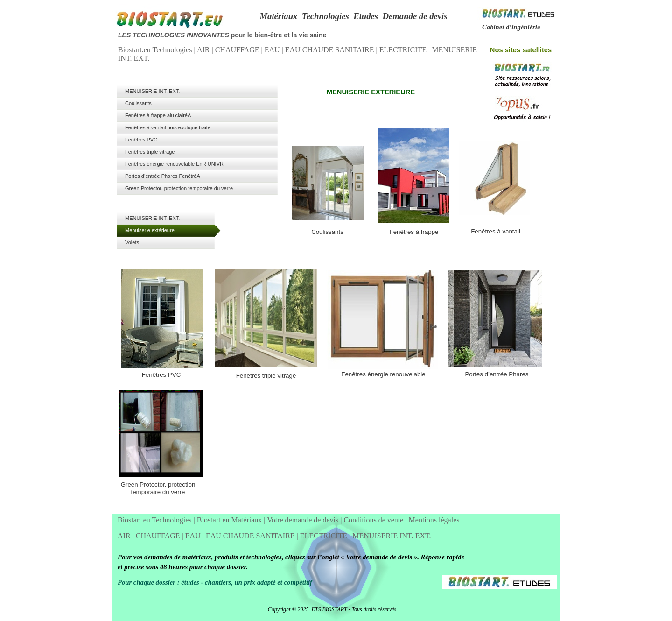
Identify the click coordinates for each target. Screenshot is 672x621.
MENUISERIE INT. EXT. (392, 536)
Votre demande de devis (304, 520)
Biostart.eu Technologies (156, 50)
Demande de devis (415, 16)
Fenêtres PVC (161, 375)
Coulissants (327, 232)
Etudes (366, 16)
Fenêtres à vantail (496, 231)
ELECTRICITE (404, 50)
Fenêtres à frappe (414, 232)
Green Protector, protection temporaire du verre (158, 488)
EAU (273, 50)
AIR (204, 50)
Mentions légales (434, 520)
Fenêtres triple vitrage (266, 376)
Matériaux (278, 16)
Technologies (325, 16)
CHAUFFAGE (238, 50)
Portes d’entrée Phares (497, 374)
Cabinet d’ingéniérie (511, 27)
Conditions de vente (374, 520)
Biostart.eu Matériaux (231, 520)
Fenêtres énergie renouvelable (383, 374)
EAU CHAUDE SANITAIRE (331, 50)
